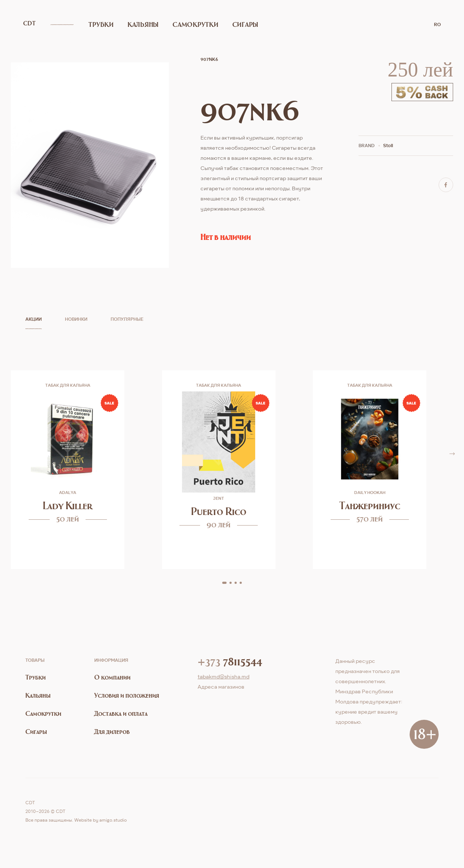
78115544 (230, 661)
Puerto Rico (219, 511)
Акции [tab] (34, 319)
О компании (112, 677)
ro (437, 24)
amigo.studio (113, 820)
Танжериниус (370, 505)
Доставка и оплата (121, 713)
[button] (224, 583)
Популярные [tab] (127, 319)
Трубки (100, 24)
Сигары (221, 24)
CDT (30, 24)
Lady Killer (68, 505)
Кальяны (136, 24)
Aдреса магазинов (221, 687)
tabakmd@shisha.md (223, 676)
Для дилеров (112, 732)
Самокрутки (179, 24)
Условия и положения (127, 695)
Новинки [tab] (76, 319)
